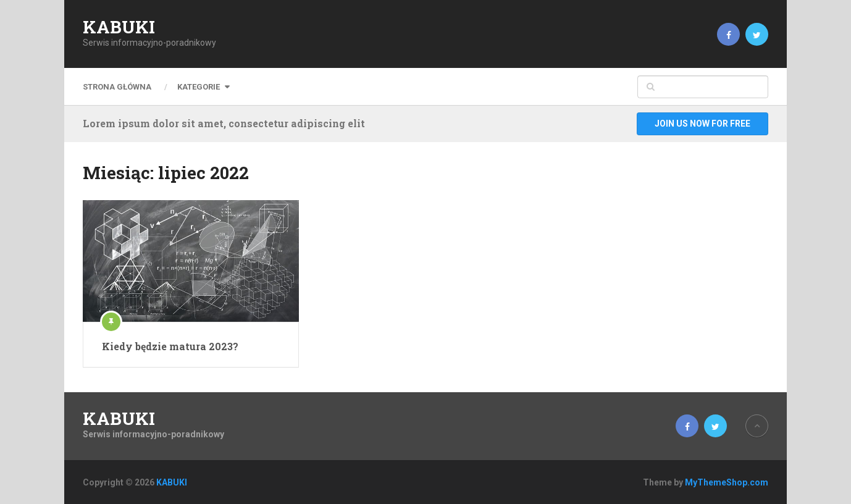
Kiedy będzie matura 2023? (170, 346)
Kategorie (199, 87)
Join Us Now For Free (702, 124)
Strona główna (117, 87)
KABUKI (119, 27)
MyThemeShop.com (727, 482)
